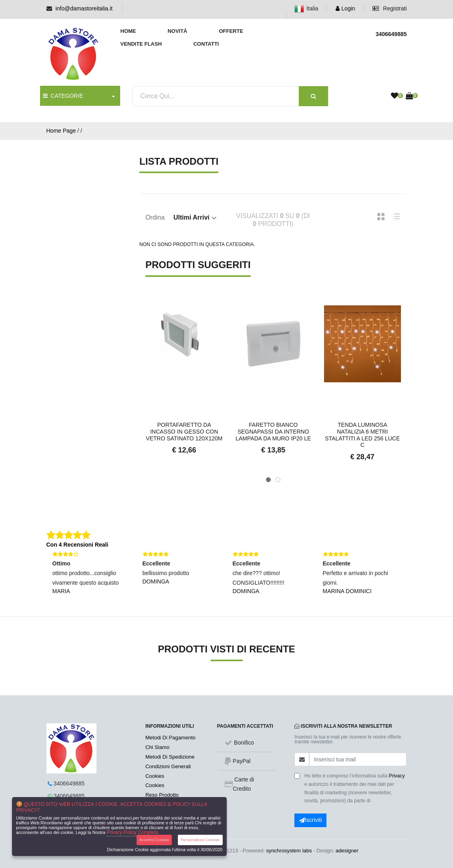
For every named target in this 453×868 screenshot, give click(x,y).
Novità (177, 31)
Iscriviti (311, 820)
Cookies (155, 776)
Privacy (397, 776)
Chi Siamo (157, 747)
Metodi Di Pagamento (170, 738)
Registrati (390, 8)
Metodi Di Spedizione (170, 757)
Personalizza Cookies (200, 840)
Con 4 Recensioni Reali (78, 545)
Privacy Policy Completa (132, 832)
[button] (268, 480)
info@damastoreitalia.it (84, 8)
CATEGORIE (63, 96)
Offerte (231, 31)
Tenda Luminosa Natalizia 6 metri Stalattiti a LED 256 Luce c (362, 435)
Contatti (206, 44)
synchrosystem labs (289, 851)
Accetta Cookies (154, 840)
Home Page (61, 131)
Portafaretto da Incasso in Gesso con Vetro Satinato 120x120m (184, 432)
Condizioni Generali (168, 766)
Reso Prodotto (162, 795)
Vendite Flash (141, 44)
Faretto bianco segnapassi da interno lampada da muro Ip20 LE (273, 432)
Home (128, 31)
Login (345, 8)
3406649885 (69, 783)
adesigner (347, 851)
